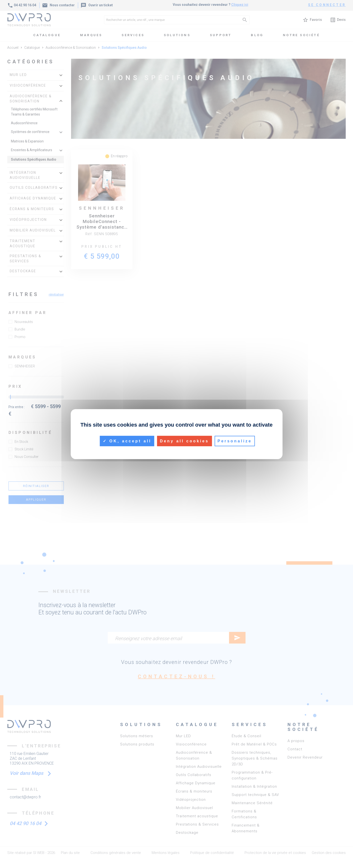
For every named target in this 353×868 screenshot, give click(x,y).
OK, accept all (127, 441)
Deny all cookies (184, 441)
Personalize (235, 441)
